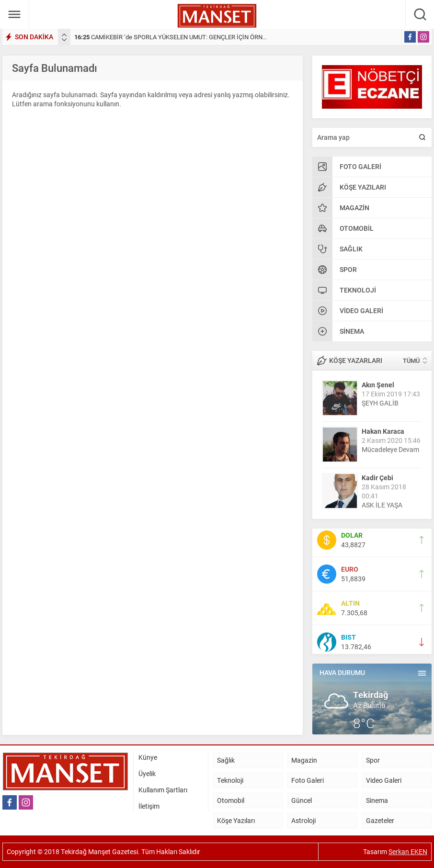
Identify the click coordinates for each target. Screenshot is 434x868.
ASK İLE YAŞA (382, 505)
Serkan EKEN (408, 851)
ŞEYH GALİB (380, 403)
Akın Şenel (378, 385)
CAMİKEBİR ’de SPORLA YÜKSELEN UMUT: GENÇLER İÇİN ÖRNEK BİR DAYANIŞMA (195, 37)
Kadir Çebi (377, 478)
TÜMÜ (411, 361)
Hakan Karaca (383, 431)
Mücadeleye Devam (390, 449)
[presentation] (64, 35)
